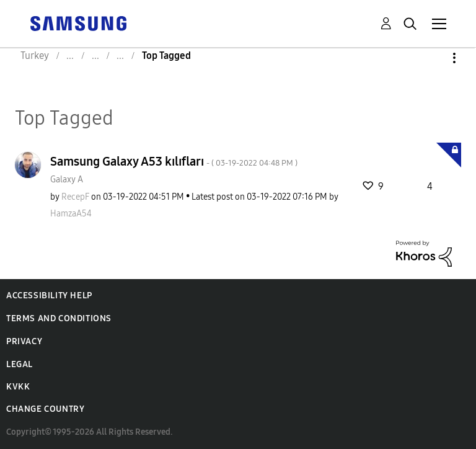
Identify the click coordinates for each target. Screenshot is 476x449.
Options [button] (433, 58)
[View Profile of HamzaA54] (71, 214)
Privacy (24, 341)
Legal (20, 364)
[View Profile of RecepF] (75, 197)
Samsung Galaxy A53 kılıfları (174, 161)
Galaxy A (67, 180)
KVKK (18, 387)
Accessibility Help (49, 296)
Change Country (45, 409)
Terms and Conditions (59, 318)
